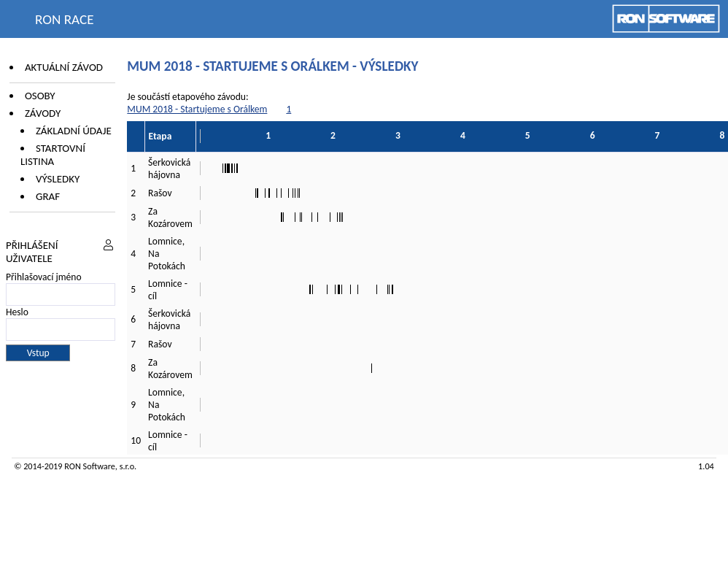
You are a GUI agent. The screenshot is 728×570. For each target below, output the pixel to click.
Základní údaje (74, 131)
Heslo (17, 312)
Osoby (40, 96)
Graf (48, 196)
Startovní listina (53, 155)
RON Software (90, 466)
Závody (43, 113)
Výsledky (58, 179)
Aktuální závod (64, 67)
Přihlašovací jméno (44, 277)
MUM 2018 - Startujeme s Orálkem (197, 109)
